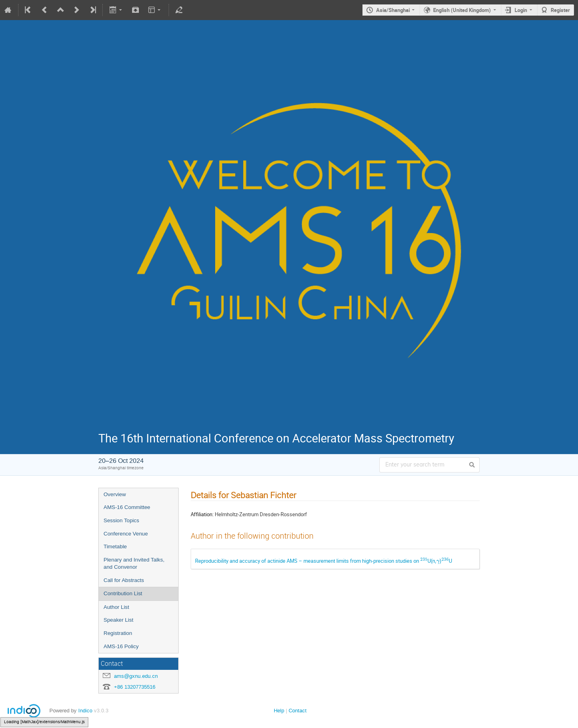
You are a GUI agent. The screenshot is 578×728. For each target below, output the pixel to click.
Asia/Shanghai (393, 10)
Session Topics (121, 520)
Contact (298, 711)
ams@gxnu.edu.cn (136, 676)
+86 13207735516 (135, 687)
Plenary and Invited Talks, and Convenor (134, 564)
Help (279, 711)
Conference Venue (126, 534)
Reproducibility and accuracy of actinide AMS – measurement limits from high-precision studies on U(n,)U (324, 561)
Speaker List (118, 620)
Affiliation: (202, 514)
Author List (116, 607)
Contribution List (123, 593)
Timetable (115, 547)
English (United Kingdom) (462, 10)
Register (560, 10)
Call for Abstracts (124, 580)
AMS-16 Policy (121, 646)
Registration (118, 633)
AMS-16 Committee (127, 507)
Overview (115, 494)
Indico (85, 711)
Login (521, 10)
